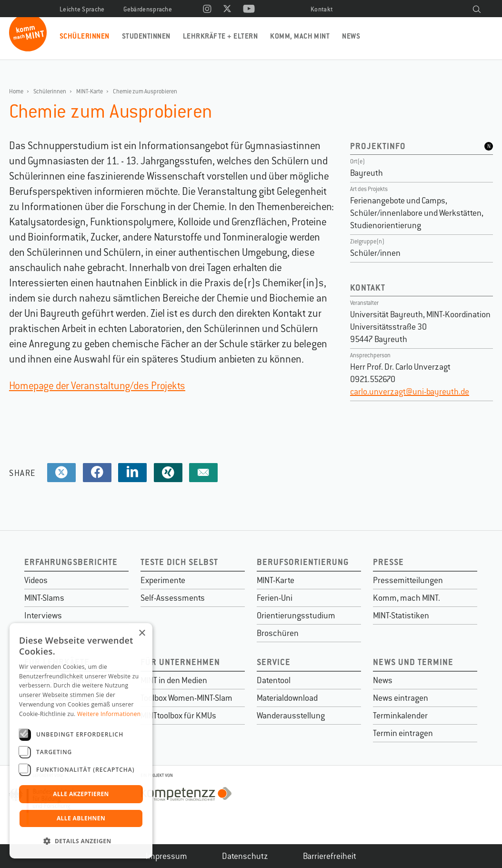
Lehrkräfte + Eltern (220, 36)
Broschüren (278, 633)
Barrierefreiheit (330, 856)
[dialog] (81, 741)
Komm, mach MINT (300, 36)
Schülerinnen (85, 36)
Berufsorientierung (303, 562)
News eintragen (401, 698)
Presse (388, 562)
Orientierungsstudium (296, 616)
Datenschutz (245, 856)
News (351, 36)
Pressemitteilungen (408, 580)
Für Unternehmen (180, 662)
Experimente (163, 580)
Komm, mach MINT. (407, 598)
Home (16, 91)
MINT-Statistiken (401, 616)
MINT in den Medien (174, 680)
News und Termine (413, 662)
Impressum (166, 856)
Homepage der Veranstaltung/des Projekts (97, 386)
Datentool (274, 680)
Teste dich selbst (179, 562)
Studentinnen (146, 36)
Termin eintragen (403, 733)
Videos (36, 580)
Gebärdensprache (148, 9)
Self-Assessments (173, 598)
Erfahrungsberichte (71, 562)
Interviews (43, 616)
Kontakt (322, 9)
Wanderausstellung (291, 716)
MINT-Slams (44, 598)
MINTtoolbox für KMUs (178, 716)
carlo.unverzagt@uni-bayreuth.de (410, 392)
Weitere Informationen (109, 714)
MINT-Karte (90, 91)
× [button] (142, 633)
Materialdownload (287, 698)
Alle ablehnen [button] (81, 818)
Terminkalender (400, 716)
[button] (81, 841)
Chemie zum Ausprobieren (145, 91)
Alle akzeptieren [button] (81, 794)
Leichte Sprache (82, 9)
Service (274, 662)
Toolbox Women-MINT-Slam (186, 698)
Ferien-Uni (275, 598)
